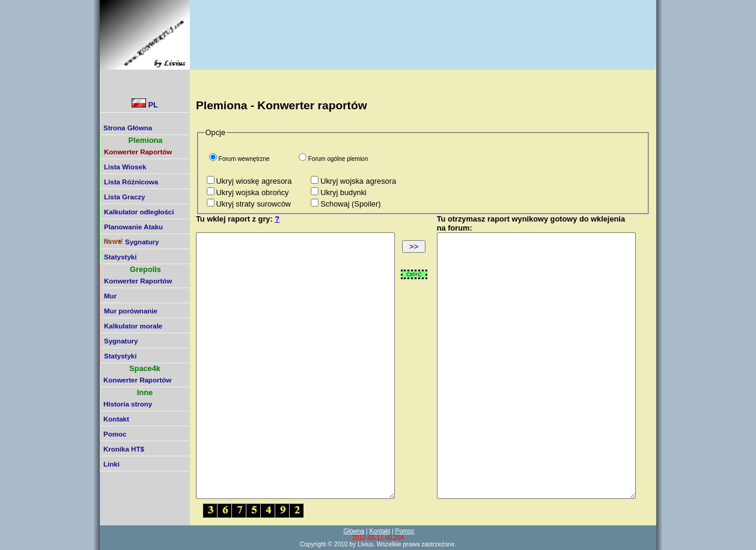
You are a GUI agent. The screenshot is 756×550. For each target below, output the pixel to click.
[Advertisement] (413, 27)
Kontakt (116, 419)
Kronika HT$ (124, 449)
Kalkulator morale (133, 326)
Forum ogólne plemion (338, 159)
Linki (111, 464)
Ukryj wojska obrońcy (253, 192)
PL (145, 104)
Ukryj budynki (343, 192)
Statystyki (120, 257)
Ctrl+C (414, 274)
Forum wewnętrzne (244, 159)
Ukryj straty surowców (254, 204)
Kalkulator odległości (139, 212)
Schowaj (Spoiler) (350, 204)
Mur (110, 296)
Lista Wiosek (125, 167)
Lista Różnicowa (131, 182)
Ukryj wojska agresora (358, 181)
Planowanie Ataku (133, 227)
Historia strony (128, 404)
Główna (354, 531)
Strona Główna (128, 128)
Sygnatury (131, 242)
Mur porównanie (131, 311)
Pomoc (115, 434)
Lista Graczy (125, 197)
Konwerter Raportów (138, 281)
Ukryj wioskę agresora (254, 181)
